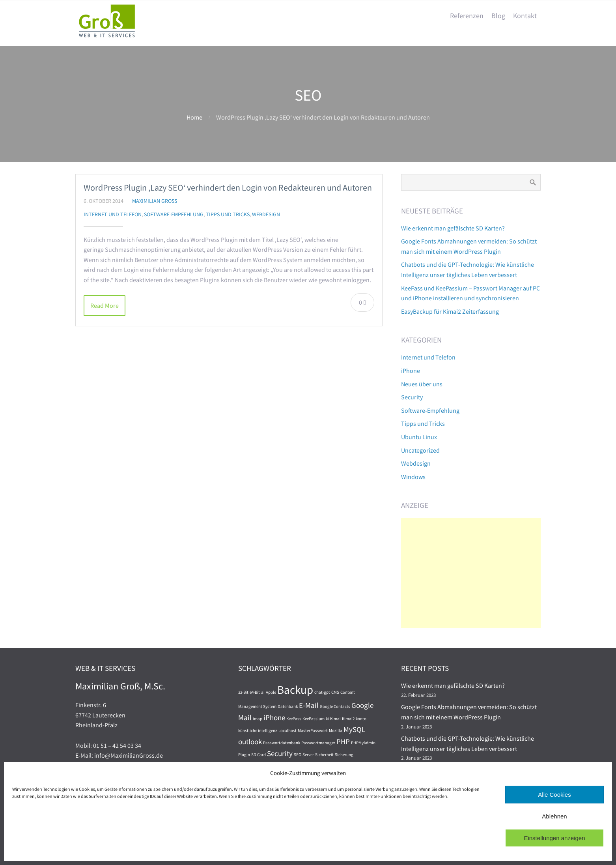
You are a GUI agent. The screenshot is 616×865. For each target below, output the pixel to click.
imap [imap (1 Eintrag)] (258, 719)
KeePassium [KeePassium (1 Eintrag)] (314, 719)
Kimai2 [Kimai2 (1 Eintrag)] (348, 719)
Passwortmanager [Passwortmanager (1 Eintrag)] (318, 743)
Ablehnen (554, 816)
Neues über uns (422, 384)
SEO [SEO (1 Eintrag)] (298, 755)
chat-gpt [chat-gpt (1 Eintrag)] (322, 692)
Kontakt (525, 16)
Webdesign (266, 214)
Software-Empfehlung (174, 214)
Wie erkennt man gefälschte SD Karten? (453, 228)
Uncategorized (420, 450)
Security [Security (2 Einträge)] (280, 753)
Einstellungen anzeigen (554, 838)
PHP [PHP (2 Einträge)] (343, 741)
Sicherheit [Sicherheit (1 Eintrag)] (324, 755)
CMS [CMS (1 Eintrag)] (335, 692)
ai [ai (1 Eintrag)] (263, 692)
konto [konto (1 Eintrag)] (361, 719)
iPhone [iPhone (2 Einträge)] (274, 717)
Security (412, 397)
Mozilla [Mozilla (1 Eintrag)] (336, 731)
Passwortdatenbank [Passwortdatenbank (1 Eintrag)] (282, 743)
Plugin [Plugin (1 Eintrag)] (244, 755)
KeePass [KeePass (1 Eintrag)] (294, 719)
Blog (498, 16)
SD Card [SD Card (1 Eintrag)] (259, 755)
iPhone (411, 371)
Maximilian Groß (155, 201)
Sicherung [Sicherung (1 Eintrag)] (344, 755)
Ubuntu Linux (419, 437)
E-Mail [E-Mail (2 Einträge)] (309, 705)
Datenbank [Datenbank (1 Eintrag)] (288, 707)
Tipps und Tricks (228, 214)
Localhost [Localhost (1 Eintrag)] (287, 731)
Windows (413, 477)
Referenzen (467, 16)
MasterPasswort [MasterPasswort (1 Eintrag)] (313, 731)
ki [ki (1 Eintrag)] (327, 719)
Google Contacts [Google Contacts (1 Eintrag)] (335, 707)
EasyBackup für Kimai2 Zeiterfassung (450, 311)
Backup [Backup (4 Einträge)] (295, 690)
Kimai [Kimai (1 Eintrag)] (335, 719)
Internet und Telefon (113, 214)
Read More (105, 305)
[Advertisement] (471, 573)
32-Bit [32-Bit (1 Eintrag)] (243, 692)
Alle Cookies (554, 795)
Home (194, 117)
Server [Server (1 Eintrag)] (308, 755)
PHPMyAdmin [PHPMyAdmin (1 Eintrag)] (363, 743)
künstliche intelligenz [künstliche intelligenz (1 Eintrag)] (258, 731)
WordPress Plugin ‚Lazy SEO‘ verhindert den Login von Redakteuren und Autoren (228, 187)
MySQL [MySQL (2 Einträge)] (354, 729)
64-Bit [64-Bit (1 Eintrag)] (255, 692)
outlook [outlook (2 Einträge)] (250, 741)
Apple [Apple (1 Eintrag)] (271, 692)
